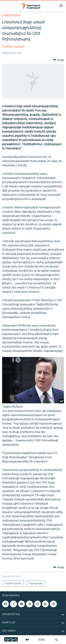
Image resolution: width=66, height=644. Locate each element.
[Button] (59, 60)
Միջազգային (12, 15)
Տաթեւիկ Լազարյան (13, 46)
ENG (42, 640)
